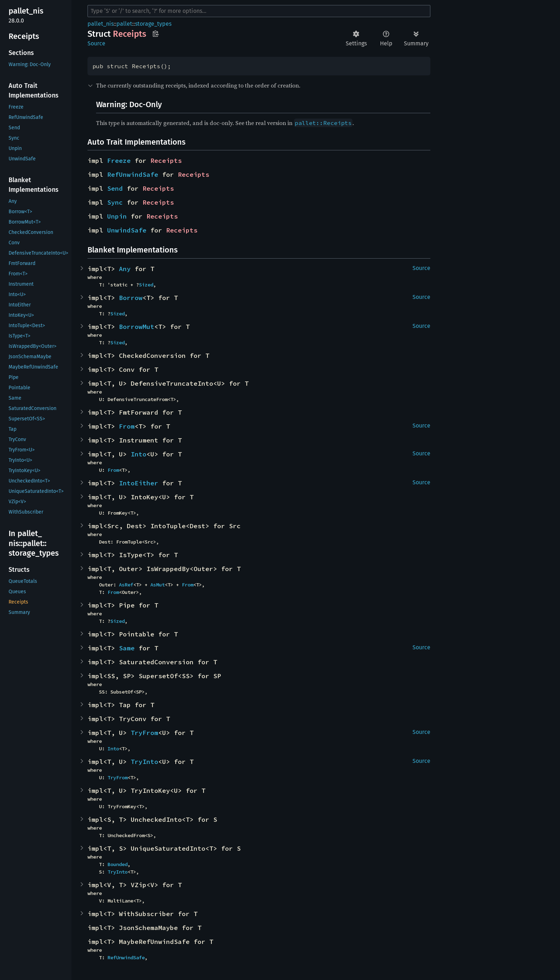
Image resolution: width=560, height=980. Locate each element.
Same (127, 648)
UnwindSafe (127, 230)
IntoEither (139, 483)
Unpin (117, 216)
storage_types (153, 24)
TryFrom (144, 733)
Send (115, 188)
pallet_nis (101, 24)
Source (96, 43)
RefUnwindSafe (133, 174)
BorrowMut (137, 327)
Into (139, 454)
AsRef (126, 585)
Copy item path (156, 34)
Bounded (117, 864)
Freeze (119, 161)
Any (125, 269)
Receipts (166, 161)
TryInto (144, 762)
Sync (115, 202)
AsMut (157, 585)
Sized (146, 285)
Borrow (131, 298)
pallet (124, 24)
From (127, 426)
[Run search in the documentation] (259, 11)
